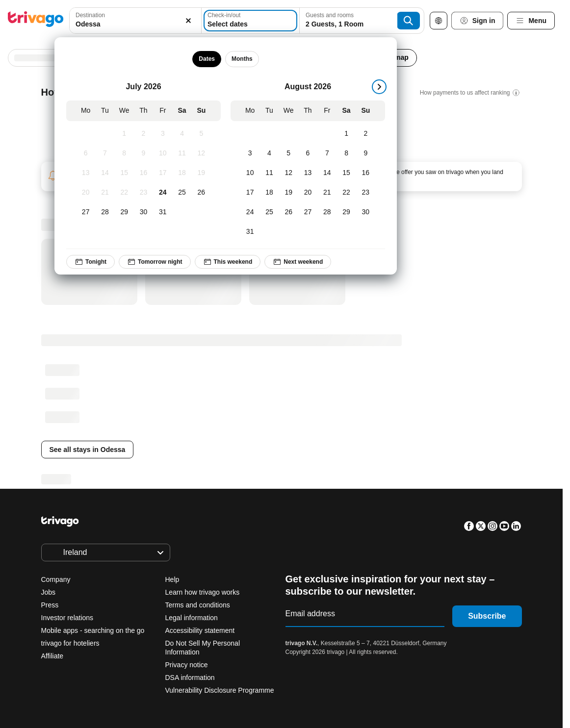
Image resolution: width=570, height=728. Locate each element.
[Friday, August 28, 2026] (327, 212)
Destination (90, 15)
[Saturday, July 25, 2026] (182, 193)
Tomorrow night (155, 262)
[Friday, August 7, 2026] (327, 153)
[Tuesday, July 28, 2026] (105, 212)
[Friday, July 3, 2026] (163, 134)
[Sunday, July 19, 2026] (201, 173)
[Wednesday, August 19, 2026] (289, 193)
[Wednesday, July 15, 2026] (124, 173)
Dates (207, 59)
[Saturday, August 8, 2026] (346, 153)
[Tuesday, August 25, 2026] (269, 212)
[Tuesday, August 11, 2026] (269, 173)
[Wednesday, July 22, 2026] (124, 193)
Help (172, 579)
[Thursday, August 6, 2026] (308, 153)
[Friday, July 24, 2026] (163, 193)
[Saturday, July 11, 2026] (182, 153)
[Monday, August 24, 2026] (250, 212)
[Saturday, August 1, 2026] (346, 134)
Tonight (91, 262)
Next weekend (298, 262)
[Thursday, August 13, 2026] (308, 173)
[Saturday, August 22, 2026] (346, 193)
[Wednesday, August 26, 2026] (289, 212)
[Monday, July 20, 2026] (86, 193)
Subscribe (487, 616)
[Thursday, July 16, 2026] (143, 173)
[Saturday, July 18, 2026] (182, 173)
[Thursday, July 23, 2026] (143, 193)
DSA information (190, 678)
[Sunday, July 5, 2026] (201, 134)
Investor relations (67, 618)
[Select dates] (250, 21)
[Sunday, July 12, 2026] (201, 153)
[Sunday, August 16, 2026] (366, 173)
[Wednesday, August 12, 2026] (289, 173)
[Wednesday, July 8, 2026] (124, 153)
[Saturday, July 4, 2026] (182, 134)
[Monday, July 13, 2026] (86, 173)
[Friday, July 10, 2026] (163, 153)
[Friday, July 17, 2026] (163, 173)
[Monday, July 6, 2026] (86, 153)
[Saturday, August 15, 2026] (346, 173)
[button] (135, 21)
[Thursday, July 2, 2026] (143, 134)
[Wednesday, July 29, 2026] (124, 212)
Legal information (192, 618)
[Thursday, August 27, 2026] (308, 212)
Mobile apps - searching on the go (93, 630)
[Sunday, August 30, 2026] (366, 212)
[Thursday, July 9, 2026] (143, 153)
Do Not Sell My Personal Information (203, 648)
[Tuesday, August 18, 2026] (269, 193)
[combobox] (135, 21)
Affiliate (52, 656)
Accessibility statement (200, 630)
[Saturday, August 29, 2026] (346, 212)
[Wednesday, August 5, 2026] (289, 153)
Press (50, 605)
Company (56, 579)
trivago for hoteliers (70, 643)
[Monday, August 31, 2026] (250, 232)
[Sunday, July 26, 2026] (201, 193)
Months (242, 59)
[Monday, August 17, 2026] (250, 193)
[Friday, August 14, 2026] (327, 173)
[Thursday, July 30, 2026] (143, 212)
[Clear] (188, 21)
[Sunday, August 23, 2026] (366, 193)
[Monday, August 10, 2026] (250, 173)
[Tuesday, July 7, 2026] (105, 153)
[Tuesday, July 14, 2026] (105, 173)
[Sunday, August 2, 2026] (366, 134)
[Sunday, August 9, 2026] (366, 153)
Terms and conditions (198, 605)
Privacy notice (187, 665)
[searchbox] (135, 24)
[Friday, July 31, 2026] (163, 212)
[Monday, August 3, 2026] (250, 153)
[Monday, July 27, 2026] (86, 212)
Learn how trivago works (203, 592)
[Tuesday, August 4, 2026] (269, 153)
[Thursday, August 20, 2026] (308, 193)
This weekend (228, 262)
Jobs (49, 592)
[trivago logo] (36, 21)
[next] (379, 87)
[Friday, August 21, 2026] (327, 193)
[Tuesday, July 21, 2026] (105, 193)
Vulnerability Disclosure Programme (220, 690)
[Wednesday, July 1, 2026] (124, 134)
